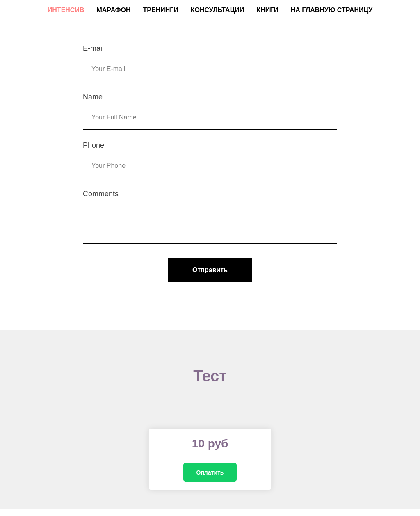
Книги (267, 10)
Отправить (210, 270)
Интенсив (66, 10)
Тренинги (160, 10)
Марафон (113, 10)
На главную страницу (332, 10)
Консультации (218, 10)
